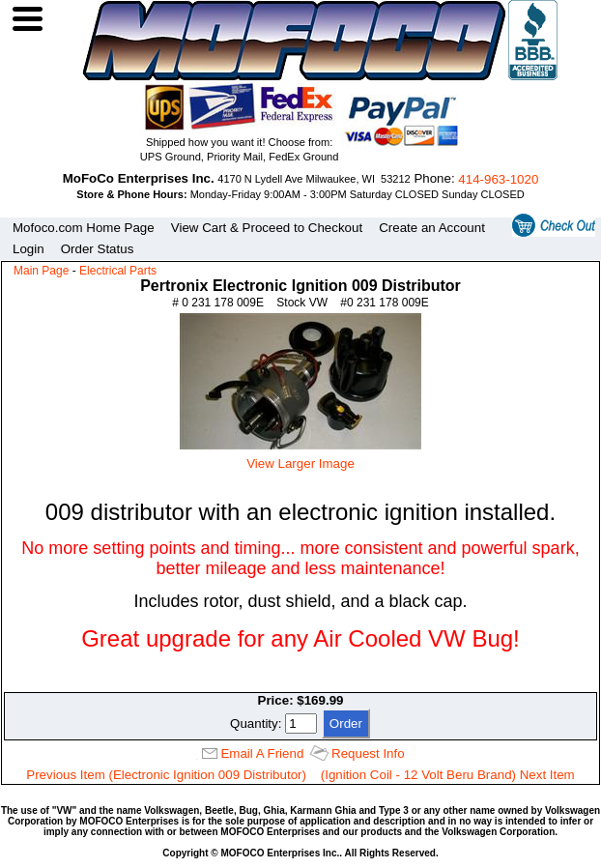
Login (29, 249)
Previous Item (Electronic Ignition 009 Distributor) (166, 775)
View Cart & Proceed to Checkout (267, 228)
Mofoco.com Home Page (84, 228)
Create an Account (432, 228)
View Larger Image (300, 456)
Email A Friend (262, 753)
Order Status (98, 249)
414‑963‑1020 (498, 179)
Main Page (41, 271)
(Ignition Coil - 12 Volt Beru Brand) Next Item (448, 775)
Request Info (368, 753)
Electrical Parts (118, 271)
